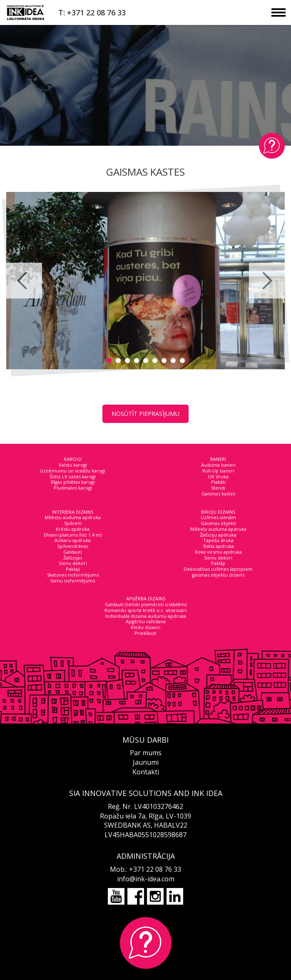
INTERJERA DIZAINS (73, 512)
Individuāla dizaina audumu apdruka (146, 616)
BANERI (218, 459)
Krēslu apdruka (73, 529)
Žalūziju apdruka (218, 535)
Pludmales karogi (73, 488)
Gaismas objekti (218, 523)
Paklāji (218, 563)
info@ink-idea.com (146, 879)
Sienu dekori (73, 563)
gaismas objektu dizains (218, 575)
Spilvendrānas (73, 546)
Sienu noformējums (73, 581)
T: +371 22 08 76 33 (92, 12)
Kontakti (146, 772)
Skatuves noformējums (73, 575)
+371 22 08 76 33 (155, 869)
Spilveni (73, 523)
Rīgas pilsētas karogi (73, 482)
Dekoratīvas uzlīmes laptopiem (218, 569)
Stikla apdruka (218, 546)
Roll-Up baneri (218, 471)
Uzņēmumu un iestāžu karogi (73, 471)
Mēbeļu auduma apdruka (73, 517)
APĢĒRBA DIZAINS (146, 598)
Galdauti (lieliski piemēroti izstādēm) (146, 604)
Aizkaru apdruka (73, 540)
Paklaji (73, 569)
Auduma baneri (218, 465)
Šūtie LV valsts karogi (73, 476)
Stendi (218, 488)
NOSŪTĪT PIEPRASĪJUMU (145, 414)
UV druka (218, 476)
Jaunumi (146, 762)
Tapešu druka (218, 540)
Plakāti (218, 482)
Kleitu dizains (145, 627)
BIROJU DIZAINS (218, 512)
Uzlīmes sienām (218, 517)
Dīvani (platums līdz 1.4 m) (73, 535)
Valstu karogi (73, 465)
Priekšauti (145, 633)
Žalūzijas (73, 558)
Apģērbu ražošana (146, 621)
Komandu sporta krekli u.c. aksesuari (145, 610)
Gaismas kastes (218, 494)
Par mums (146, 753)
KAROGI (73, 459)
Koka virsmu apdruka (218, 552)
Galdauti (73, 552)
